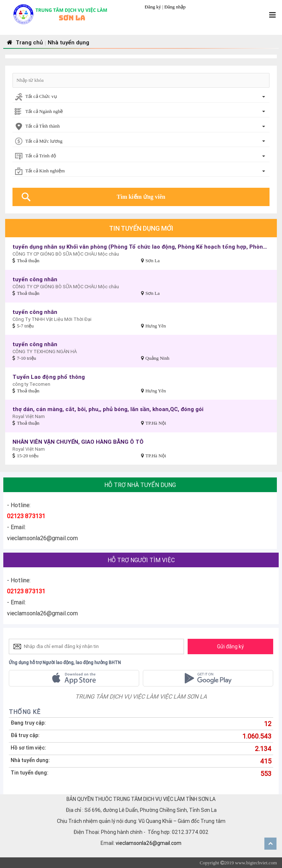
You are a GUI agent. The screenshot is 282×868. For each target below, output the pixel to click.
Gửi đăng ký (230, 647)
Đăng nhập (175, 7)
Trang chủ (24, 42)
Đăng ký (153, 7)
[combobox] (141, 97)
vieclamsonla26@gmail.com (149, 843)
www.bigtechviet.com (256, 863)
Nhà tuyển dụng (68, 42)
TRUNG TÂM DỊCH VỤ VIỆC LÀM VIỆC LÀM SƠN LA (141, 696)
